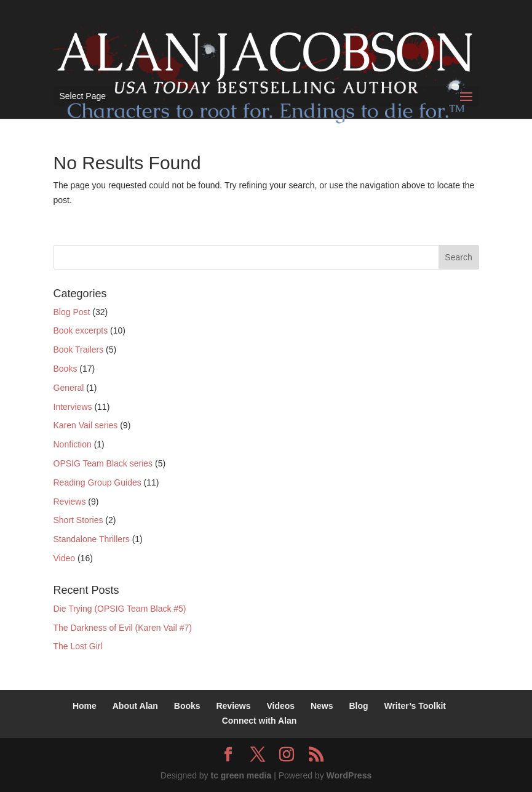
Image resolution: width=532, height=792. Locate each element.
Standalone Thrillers (92, 539)
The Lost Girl (78, 646)
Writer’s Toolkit (415, 706)
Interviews (73, 407)
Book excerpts (81, 330)
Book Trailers (79, 350)
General (69, 388)
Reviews (70, 502)
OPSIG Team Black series (103, 463)
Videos (280, 706)
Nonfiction (73, 444)
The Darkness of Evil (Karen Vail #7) (123, 628)
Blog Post (72, 312)
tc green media (241, 775)
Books (66, 369)
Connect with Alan (260, 721)
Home (85, 706)
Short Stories (78, 520)
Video (65, 558)
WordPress (349, 775)
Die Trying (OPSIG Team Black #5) (120, 609)
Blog (358, 706)
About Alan (135, 706)
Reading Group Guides (97, 482)
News (322, 706)
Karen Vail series (86, 425)
